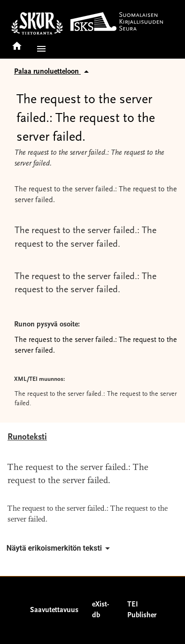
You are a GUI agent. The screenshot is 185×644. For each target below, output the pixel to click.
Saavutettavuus (54, 610)
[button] (39, 49)
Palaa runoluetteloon (53, 72)
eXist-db (100, 610)
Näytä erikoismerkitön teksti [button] (60, 548)
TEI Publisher (142, 610)
